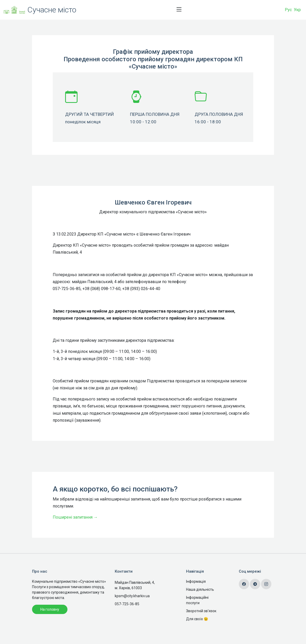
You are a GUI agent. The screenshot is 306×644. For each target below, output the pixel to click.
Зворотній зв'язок (201, 611)
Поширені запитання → (75, 535)
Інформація (196, 581)
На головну (50, 609)
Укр (297, 10)
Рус (288, 10)
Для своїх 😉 (197, 619)
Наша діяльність (200, 589)
